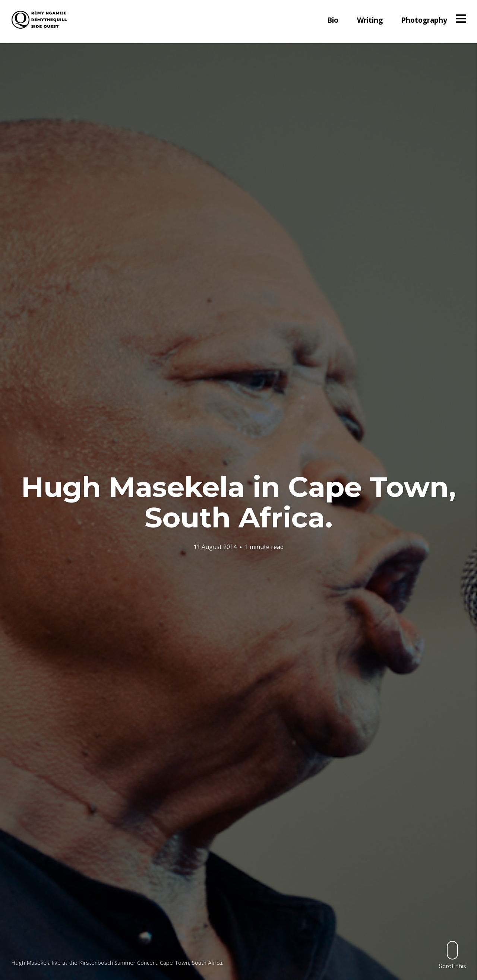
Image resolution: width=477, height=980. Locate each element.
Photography (424, 20)
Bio (333, 20)
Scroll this (452, 955)
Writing (370, 20)
